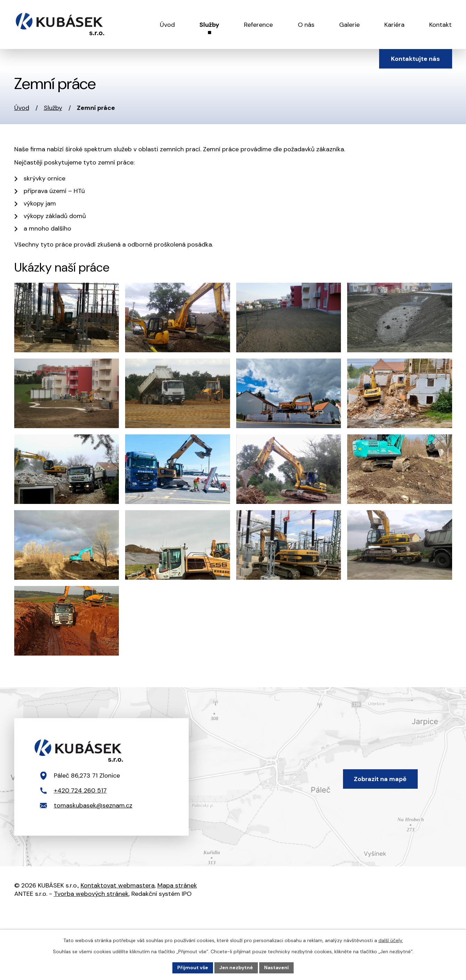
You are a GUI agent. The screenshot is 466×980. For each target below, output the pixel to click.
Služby (53, 108)
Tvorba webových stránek (91, 894)
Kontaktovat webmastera (118, 885)
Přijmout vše (193, 967)
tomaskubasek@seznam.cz (93, 805)
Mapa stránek (177, 885)
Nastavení (276, 967)
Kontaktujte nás (415, 59)
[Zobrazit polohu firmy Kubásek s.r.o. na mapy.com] (233, 777)
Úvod (22, 108)
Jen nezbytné (236, 967)
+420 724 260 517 (80, 790)
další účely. (391, 940)
